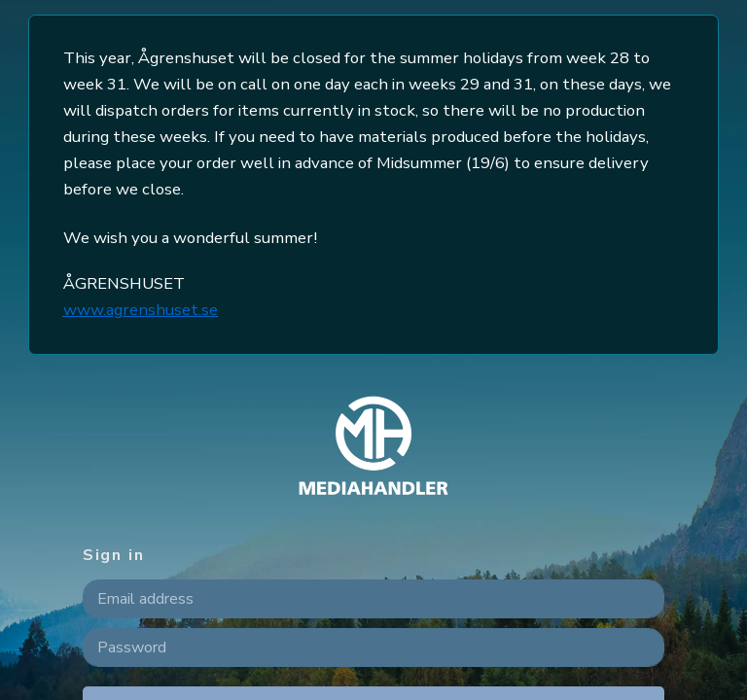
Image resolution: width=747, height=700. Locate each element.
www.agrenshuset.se (141, 310)
